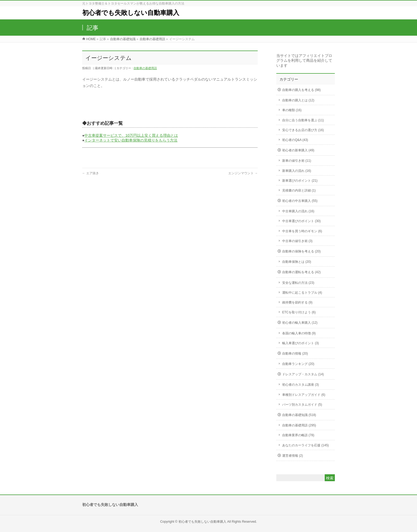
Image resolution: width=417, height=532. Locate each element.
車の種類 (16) (292, 110)
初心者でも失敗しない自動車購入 (131, 13)
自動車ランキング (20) (298, 364)
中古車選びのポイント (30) (301, 221)
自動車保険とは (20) (297, 262)
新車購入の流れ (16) (297, 171)
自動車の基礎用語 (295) (299, 425)
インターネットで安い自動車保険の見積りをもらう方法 (131, 140)
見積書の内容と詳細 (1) (299, 190)
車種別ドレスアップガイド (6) (304, 395)
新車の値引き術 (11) (297, 161)
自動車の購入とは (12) (298, 100)
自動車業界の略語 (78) (298, 435)
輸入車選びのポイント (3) (301, 343)
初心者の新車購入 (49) (298, 150)
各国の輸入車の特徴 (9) (299, 333)
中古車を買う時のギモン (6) (302, 231)
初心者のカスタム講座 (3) (301, 385)
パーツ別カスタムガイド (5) (302, 405)
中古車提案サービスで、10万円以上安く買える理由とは (131, 135)
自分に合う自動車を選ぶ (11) (303, 120)
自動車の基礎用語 (145, 68)
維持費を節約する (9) (297, 302)
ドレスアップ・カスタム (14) (303, 374)
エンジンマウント (243, 173)
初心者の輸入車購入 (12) (300, 323)
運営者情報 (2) (293, 456)
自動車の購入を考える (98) (301, 90)
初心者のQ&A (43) (295, 140)
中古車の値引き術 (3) (297, 241)
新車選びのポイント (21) (300, 181)
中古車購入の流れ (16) (298, 211)
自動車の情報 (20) (295, 354)
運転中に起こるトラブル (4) (302, 293)
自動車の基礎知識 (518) (299, 415)
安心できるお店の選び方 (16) (303, 130)
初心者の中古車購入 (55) (300, 201)
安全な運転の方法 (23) (298, 283)
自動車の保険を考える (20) (301, 251)
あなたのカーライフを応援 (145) (305, 445)
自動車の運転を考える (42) (301, 272)
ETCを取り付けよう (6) (299, 312)
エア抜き (91, 173)
